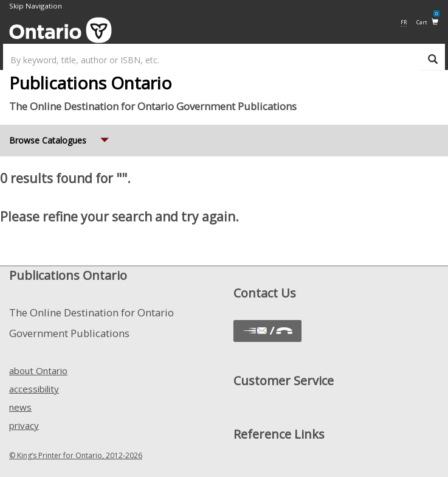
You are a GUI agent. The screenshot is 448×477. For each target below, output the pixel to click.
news (20, 407)
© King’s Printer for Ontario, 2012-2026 (76, 455)
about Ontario (38, 371)
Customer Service (284, 381)
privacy (24, 425)
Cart (428, 22)
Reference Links (279, 434)
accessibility (34, 389)
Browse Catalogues (60, 135)
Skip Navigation (36, 6)
